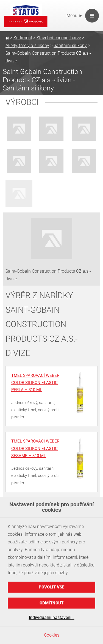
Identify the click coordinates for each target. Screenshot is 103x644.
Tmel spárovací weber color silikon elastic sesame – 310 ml (35, 448)
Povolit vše (51, 587)
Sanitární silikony (70, 45)
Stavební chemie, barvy (59, 38)
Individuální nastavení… (52, 617)
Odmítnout (51, 603)
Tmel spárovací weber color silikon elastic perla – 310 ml (35, 383)
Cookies (52, 635)
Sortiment (23, 38)
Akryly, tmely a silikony (27, 45)
